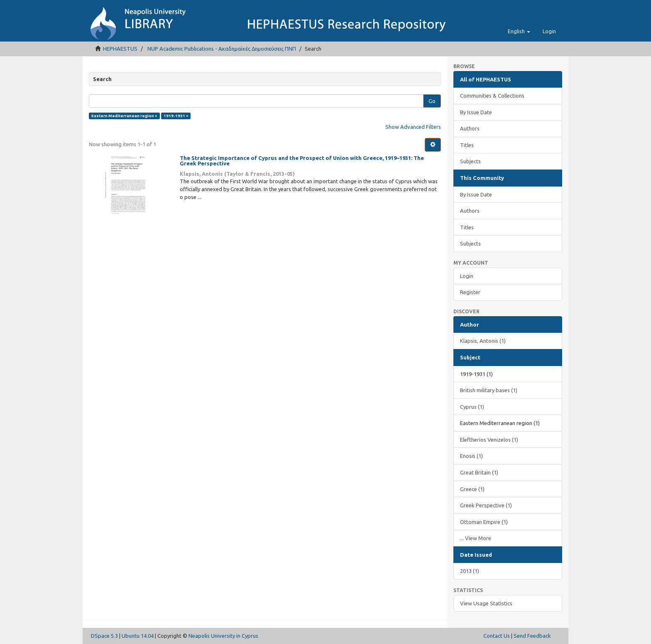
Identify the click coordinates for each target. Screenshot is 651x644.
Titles (467, 145)
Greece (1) (472, 489)
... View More (476, 538)
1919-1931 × (176, 116)
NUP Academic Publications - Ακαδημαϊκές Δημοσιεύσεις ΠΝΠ (222, 49)
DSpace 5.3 (104, 636)
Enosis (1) (471, 456)
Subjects (470, 161)
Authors (470, 128)
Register (470, 292)
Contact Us (497, 636)
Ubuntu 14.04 (138, 636)
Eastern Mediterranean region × (124, 116)
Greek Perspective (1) (486, 505)
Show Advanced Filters (413, 127)
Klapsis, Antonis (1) (483, 341)
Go (432, 101)
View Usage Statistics (486, 603)
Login (467, 276)
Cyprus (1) (472, 407)
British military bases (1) (489, 390)
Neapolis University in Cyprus (223, 636)
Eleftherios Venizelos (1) (489, 440)
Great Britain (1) (479, 472)
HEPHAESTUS (120, 49)
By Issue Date (476, 112)
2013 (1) (470, 571)
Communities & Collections (492, 96)
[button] (519, 31)
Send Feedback (532, 636)
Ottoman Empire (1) (484, 522)
